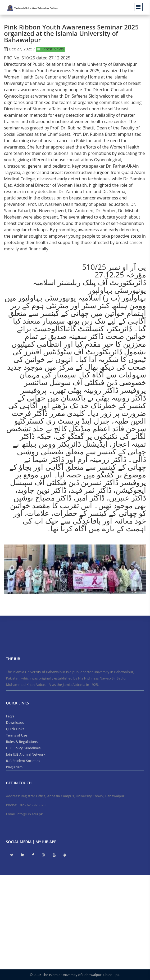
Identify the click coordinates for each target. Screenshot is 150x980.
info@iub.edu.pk (29, 814)
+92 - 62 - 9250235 (33, 805)
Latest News (52, 49)
